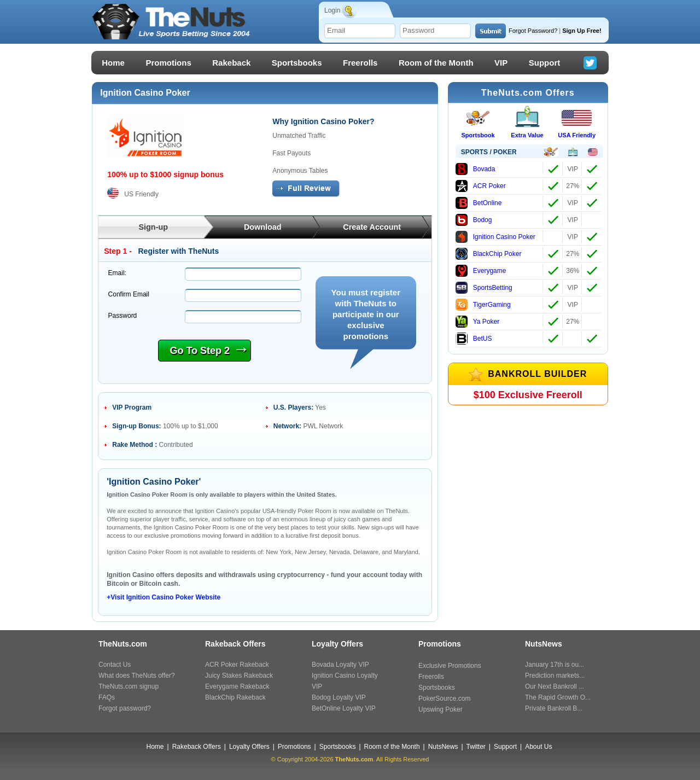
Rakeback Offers (197, 747)
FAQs (107, 697)
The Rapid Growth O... (558, 697)
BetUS (474, 339)
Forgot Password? (533, 31)
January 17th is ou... (555, 665)
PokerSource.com (444, 698)
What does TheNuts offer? (137, 676)
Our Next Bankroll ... (555, 686)
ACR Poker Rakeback (237, 665)
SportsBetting (484, 288)
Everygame (481, 271)
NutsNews (443, 747)
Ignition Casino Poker (495, 237)
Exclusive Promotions (450, 666)
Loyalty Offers (249, 747)
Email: (117, 273)
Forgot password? (125, 708)
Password (123, 316)
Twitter (476, 747)
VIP (501, 63)
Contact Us (115, 665)
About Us (538, 747)
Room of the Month (436, 63)
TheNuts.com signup (129, 686)
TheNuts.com (354, 759)
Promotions (168, 63)
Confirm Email (129, 294)
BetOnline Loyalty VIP (344, 708)
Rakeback (231, 63)
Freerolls (360, 63)
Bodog (474, 220)
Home (113, 63)
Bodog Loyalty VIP (339, 697)
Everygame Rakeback (237, 686)
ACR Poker (481, 186)
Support (545, 63)
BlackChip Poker (489, 254)
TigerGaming (483, 305)
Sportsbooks (297, 63)
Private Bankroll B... (554, 708)
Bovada (476, 169)
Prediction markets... (555, 676)
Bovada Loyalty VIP (340, 665)
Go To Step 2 (208, 350)
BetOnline (479, 203)
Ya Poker (477, 322)
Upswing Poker (441, 709)
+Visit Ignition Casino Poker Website (164, 597)
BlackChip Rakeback (235, 697)
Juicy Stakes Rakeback (239, 676)
